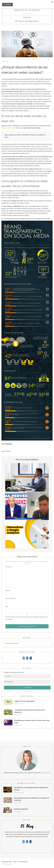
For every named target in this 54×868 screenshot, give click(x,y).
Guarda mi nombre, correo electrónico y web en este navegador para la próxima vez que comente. (26, 618)
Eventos (27, 18)
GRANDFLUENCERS (21, 809)
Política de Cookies (7, 864)
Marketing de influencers (27, 10)
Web (7, 607)
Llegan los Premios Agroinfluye (24, 701)
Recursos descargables (27, 21)
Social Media (27, 14)
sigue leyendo (45, 773)
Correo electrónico (11, 598)
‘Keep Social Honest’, (8, 128)
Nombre (8, 590)
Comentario (9, 567)
